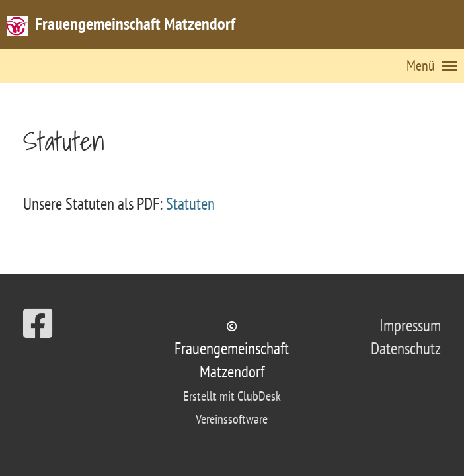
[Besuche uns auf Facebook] (38, 324)
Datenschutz (406, 348)
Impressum (410, 325)
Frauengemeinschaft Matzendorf (135, 23)
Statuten (190, 204)
